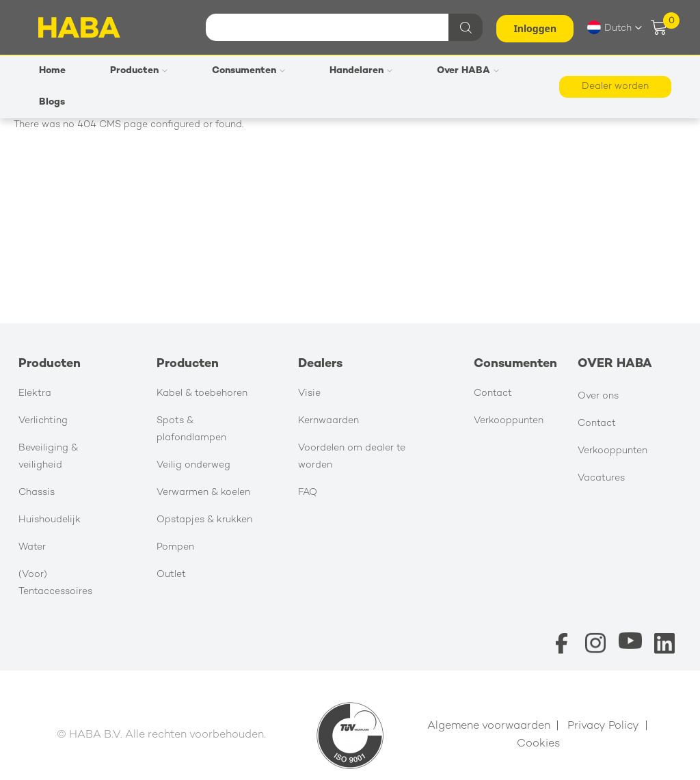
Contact (493, 393)
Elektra (35, 393)
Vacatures (601, 478)
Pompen (175, 547)
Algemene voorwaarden (489, 726)
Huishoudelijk (50, 520)
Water (32, 547)
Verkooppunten (509, 421)
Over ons (598, 396)
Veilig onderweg (193, 465)
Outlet (171, 575)
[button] (615, 27)
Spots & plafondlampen (191, 429)
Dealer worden (615, 86)
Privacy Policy (603, 726)
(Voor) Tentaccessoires (55, 583)
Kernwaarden (328, 421)
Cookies (539, 744)
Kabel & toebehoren (202, 393)
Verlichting (43, 421)
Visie (309, 393)
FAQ (308, 493)
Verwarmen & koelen (203, 493)
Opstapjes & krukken (204, 520)
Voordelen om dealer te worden (352, 457)
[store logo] (79, 27)
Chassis (37, 493)
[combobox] (342, 27)
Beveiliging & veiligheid (48, 457)
